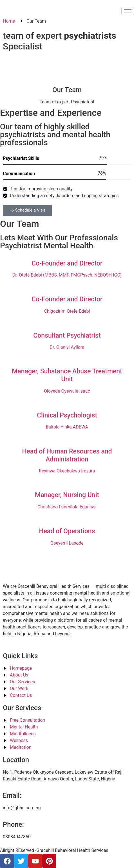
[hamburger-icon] (128, 11)
